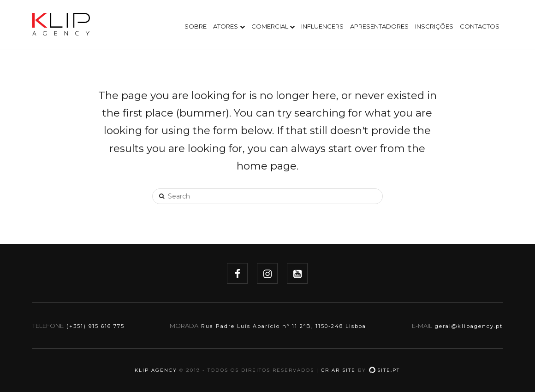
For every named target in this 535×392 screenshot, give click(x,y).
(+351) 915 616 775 (95, 326)
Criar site (338, 370)
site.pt (384, 370)
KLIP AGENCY (156, 370)
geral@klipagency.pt (469, 326)
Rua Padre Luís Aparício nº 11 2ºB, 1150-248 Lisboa (284, 326)
